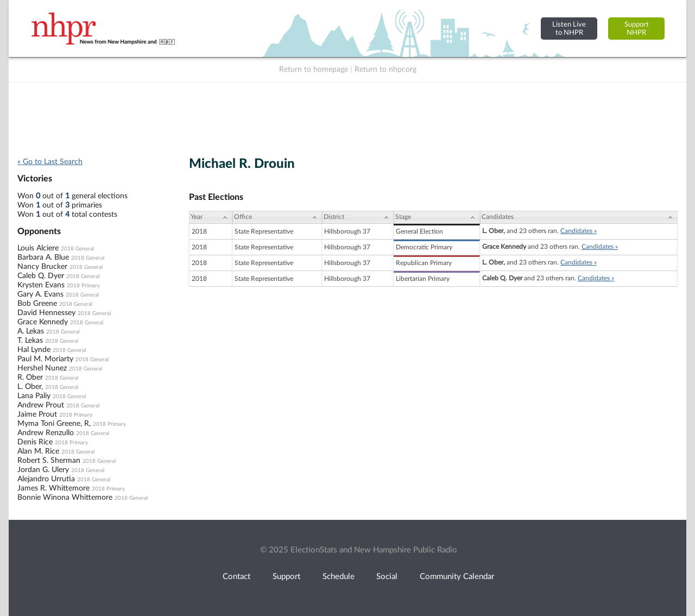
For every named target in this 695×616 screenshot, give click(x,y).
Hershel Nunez (42, 368)
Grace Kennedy (43, 322)
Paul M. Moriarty (45, 359)
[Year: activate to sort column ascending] (211, 217)
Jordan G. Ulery (43, 470)
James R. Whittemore (53, 488)
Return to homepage (314, 70)
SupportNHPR (637, 29)
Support (286, 577)
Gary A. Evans (40, 294)
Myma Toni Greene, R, (54, 424)
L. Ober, (30, 387)
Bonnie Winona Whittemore (65, 498)
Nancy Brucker (42, 267)
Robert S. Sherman (49, 461)
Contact (236, 577)
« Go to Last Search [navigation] (50, 162)
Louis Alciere (38, 248)
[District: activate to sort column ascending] (358, 217)
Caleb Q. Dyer (41, 276)
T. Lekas (30, 341)
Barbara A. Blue (43, 257)
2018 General (77, 249)
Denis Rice (35, 442)
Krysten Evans (41, 285)
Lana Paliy (34, 396)
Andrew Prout (41, 405)
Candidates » (579, 231)
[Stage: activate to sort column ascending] (437, 217)
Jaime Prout (37, 414)
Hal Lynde (34, 350)
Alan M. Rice (38, 451)
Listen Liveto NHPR (569, 29)
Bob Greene (37, 304)
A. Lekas (31, 331)
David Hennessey (46, 313)
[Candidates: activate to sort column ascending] (579, 217)
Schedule (339, 577)
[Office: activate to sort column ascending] (277, 217)
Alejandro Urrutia (46, 479)
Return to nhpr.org (386, 70)
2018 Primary (83, 286)
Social (387, 577)
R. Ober (30, 378)
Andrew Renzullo (46, 433)
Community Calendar (457, 577)
